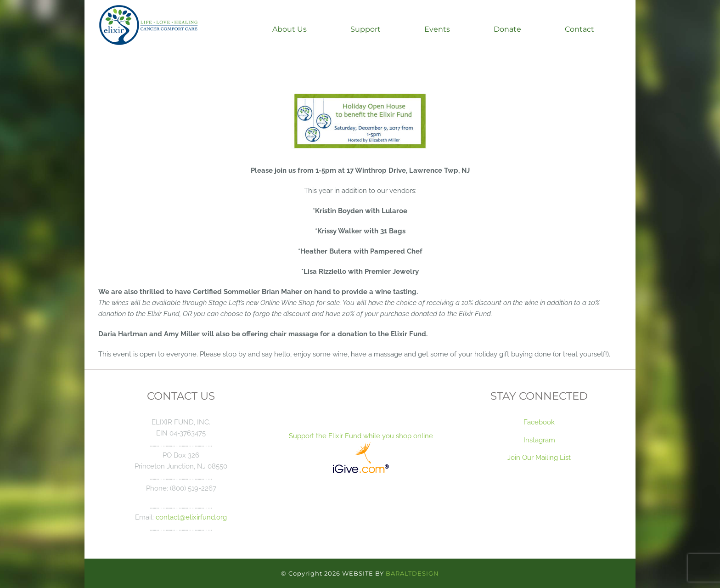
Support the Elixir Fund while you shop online (360, 436)
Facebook (539, 422)
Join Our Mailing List (539, 457)
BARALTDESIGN (412, 573)
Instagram (539, 440)
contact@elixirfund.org (191, 517)
